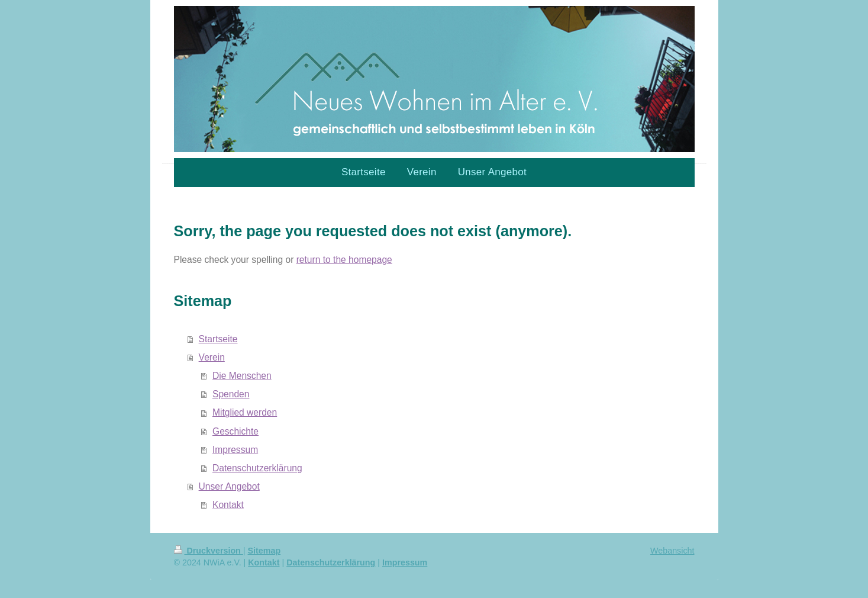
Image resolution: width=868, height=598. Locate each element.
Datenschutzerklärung (257, 468)
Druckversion (209, 551)
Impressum (235, 450)
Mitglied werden (245, 412)
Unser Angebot (229, 486)
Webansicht (672, 551)
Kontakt (228, 505)
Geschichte (235, 431)
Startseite (218, 339)
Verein (212, 357)
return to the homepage (344, 260)
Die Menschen (242, 376)
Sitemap (264, 551)
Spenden (231, 394)
